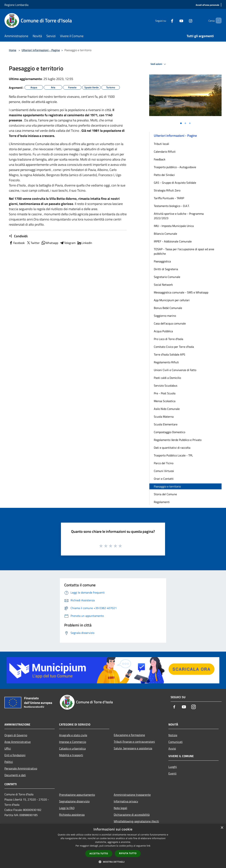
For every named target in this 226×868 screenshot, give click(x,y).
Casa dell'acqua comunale (170, 323)
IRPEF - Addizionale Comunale (173, 241)
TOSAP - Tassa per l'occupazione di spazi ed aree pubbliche (184, 251)
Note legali (120, 808)
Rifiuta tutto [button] (128, 853)
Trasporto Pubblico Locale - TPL (173, 455)
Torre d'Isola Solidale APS (169, 354)
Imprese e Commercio (73, 742)
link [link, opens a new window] (149, 846)
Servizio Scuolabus (166, 385)
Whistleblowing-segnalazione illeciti (136, 821)
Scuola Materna (164, 417)
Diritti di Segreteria (166, 269)
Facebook (17, 243)
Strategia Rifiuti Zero (167, 190)
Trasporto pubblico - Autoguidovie (175, 167)
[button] (113, 862)
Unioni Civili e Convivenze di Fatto (175, 370)
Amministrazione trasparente (132, 795)
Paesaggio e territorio (167, 486)
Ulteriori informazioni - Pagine (41, 50)
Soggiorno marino (165, 316)
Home (13, 50)
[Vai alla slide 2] (185, 123)
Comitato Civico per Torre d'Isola (174, 347)
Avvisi (172, 748)
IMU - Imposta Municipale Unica (174, 226)
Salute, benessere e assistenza (133, 748)
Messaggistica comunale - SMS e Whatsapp (181, 292)
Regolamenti (162, 502)
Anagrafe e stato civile (73, 735)
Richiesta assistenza (72, 815)
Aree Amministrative (18, 742)
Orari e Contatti (164, 479)
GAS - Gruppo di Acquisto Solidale (175, 183)
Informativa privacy (126, 801)
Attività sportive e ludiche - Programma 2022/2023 (179, 216)
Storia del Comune (165, 494)
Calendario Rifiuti (165, 152)
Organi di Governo (16, 735)
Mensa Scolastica (165, 401)
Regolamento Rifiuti (166, 362)
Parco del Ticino (164, 463)
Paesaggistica (162, 261)
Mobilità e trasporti (71, 755)
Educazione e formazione (129, 735)
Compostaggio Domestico (169, 432)
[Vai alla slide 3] (190, 123)
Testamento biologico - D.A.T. (172, 206)
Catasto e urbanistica (72, 748)
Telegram (68, 243)
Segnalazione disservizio (74, 801)
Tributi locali (161, 144)
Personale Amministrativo (21, 768)
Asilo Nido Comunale (167, 409)
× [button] (222, 828)
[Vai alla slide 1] (181, 123)
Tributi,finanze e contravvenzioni (134, 742)
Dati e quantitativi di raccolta (172, 448)
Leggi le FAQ (67, 808)
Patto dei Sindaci (164, 175)
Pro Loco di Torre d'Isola (168, 339)
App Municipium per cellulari (172, 300)
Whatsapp (50, 243)
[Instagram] (184, 20)
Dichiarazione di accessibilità (132, 815)
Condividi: (18, 236)
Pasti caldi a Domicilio (167, 378)
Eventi (172, 773)
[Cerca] (217, 21)
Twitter (33, 243)
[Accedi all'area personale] (207, 5)
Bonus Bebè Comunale (168, 308)
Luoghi (173, 767)
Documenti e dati (15, 775)
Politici (9, 762)
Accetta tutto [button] (99, 853)
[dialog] (113, 846)
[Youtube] (175, 20)
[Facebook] (166, 20)
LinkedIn (85, 243)
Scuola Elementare (166, 424)
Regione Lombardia (16, 5)
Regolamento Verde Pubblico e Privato (178, 440)
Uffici (8, 748)
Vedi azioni (159, 64)
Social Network (163, 285)
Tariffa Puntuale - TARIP (169, 198)
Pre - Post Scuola (165, 393)
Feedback (160, 159)
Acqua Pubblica (163, 331)
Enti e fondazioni (15, 755)
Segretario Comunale (167, 277)
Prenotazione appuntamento (77, 795)
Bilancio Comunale (165, 234)
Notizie (173, 735)
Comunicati (176, 742)
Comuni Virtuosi (164, 471)
